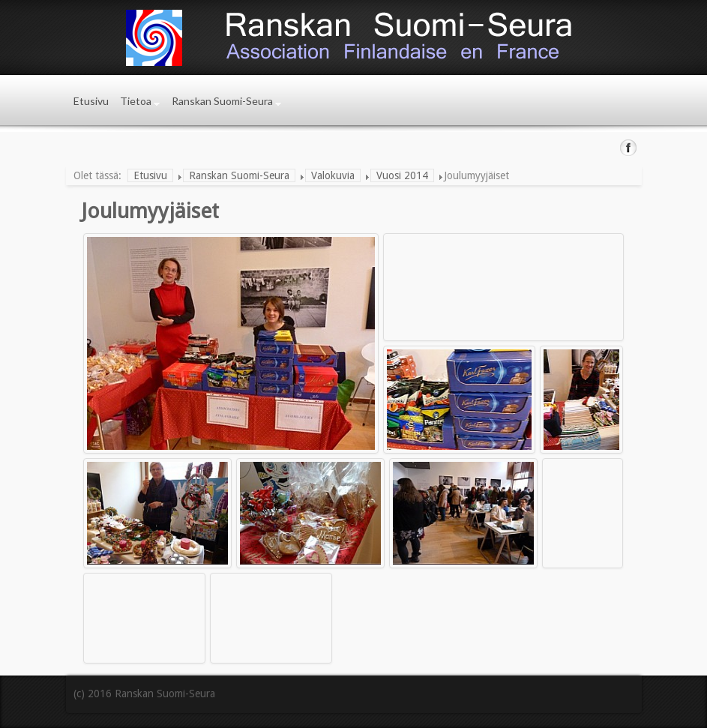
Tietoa (136, 101)
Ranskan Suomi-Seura (222, 101)
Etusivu (91, 101)
